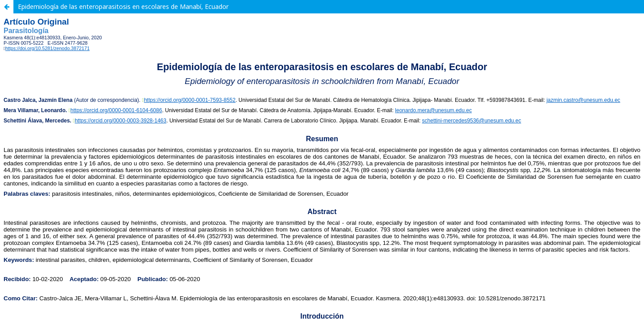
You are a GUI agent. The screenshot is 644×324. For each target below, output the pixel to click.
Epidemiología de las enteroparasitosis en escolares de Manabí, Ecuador (123, 6)
